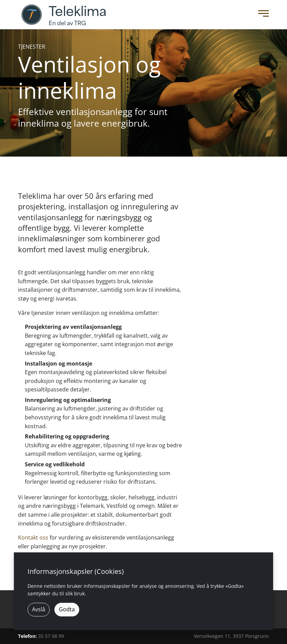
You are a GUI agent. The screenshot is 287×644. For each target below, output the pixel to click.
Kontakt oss (33, 537)
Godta (67, 609)
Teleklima (78, 12)
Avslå (39, 609)
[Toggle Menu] (262, 15)
